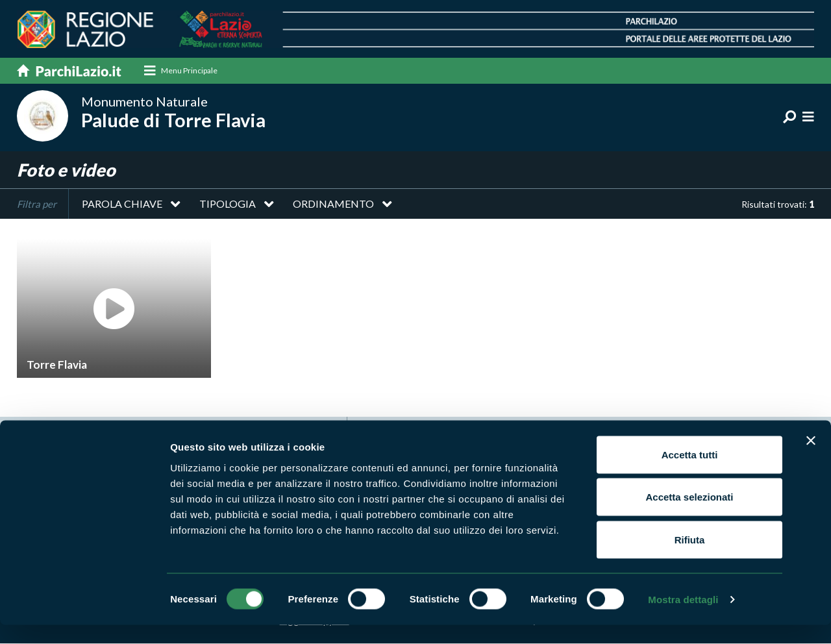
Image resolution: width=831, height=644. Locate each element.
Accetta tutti (690, 474)
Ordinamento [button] (333, 204)
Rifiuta (690, 559)
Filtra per (37, 204)
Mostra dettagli (683, 618)
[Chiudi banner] (811, 460)
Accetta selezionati (689, 516)
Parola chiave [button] (122, 204)
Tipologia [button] (228, 204)
